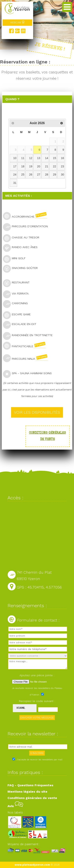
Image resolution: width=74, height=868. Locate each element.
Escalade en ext (21, 325)
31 (15, 183)
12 (31, 158)
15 (54, 158)
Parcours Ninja (27, 358)
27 (39, 175)
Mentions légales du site (27, 792)
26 (31, 175)
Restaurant (18, 283)
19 (31, 166)
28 (47, 175)
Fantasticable (26, 346)
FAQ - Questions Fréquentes (30, 785)
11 (23, 158)
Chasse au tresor (23, 238)
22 (54, 166)
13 (39, 158)
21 (47, 166)
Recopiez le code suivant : (37, 701)
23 (63, 166)
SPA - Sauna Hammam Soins (29, 374)
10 (15, 158)
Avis (15, 806)
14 (47, 158)
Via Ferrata (17, 294)
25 (23, 175)
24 (15, 175)
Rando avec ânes (22, 248)
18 (23, 166)
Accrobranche (27, 216)
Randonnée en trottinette (29, 336)
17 (15, 166)
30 (63, 175)
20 (39, 166)
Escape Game (18, 315)
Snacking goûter (22, 268)
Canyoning (17, 304)
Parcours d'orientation (27, 227)
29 (54, 175)
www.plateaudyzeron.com (32, 865)
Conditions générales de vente (32, 798)
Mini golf (16, 259)
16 (63, 158)
